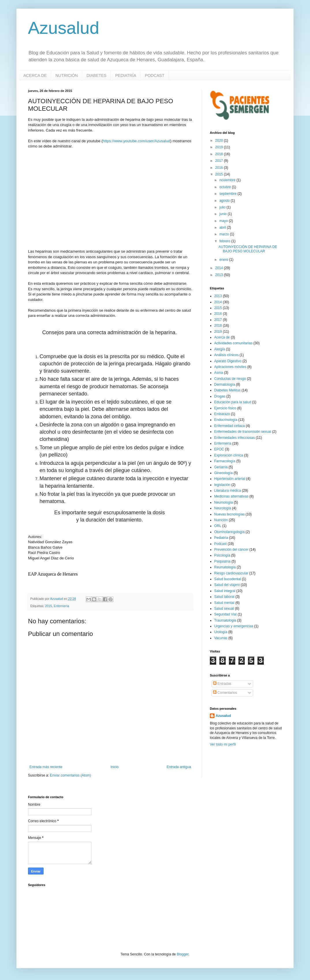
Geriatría (221, 467)
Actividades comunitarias (233, 343)
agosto (225, 201)
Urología (221, 632)
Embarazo (222, 414)
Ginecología (223, 473)
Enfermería (61, 606)
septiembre (228, 194)
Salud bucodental (228, 579)
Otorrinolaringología (229, 532)
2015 (48, 606)
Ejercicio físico (225, 408)
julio (223, 207)
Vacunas (221, 638)
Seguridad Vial (225, 614)
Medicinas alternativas (231, 496)
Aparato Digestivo (228, 361)
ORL (218, 526)
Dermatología (225, 384)
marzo (225, 234)
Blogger (183, 954)
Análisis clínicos (226, 355)
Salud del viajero (227, 585)
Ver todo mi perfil (223, 744)
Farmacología (225, 461)
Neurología (223, 508)
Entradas (222, 684)
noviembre (228, 180)
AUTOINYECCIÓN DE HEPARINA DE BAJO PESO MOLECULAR (248, 249)
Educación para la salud (233, 402)
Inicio (115, 767)
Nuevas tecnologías (229, 514)
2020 (220, 140)
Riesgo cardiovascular (231, 573)
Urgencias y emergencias (234, 626)
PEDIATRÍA (126, 75)
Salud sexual (224, 609)
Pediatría (221, 538)
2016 (220, 168)
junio (224, 214)
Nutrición (221, 520)
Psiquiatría (222, 561)
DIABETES (97, 75)
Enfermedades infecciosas (235, 438)
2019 (220, 147)
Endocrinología (226, 420)
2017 (220, 161)
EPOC (219, 449)
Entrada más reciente (46, 767)
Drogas (220, 396)
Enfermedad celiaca (229, 426)
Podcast (220, 544)
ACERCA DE (35, 75)
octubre (226, 187)
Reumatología (225, 567)
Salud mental (224, 603)
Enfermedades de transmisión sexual (243, 432)
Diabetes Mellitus (227, 390)
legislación (222, 485)
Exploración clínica (229, 455)
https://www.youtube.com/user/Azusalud (137, 141)
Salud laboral (224, 597)
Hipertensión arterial (230, 479)
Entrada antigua (179, 767)
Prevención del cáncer (231, 550)
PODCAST (155, 75)
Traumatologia (225, 620)
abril (223, 228)
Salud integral (225, 591)
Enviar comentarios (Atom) (70, 775)
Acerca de (222, 337)
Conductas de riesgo (230, 379)
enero (224, 260)
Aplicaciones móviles (230, 367)
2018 (220, 154)
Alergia (220, 349)
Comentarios (225, 693)
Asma (219, 373)
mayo (224, 221)
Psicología (222, 555)
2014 (220, 268)
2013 (220, 275)
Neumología (224, 502)
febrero (225, 241)
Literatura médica (228, 491)
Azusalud (64, 28)
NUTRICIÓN (67, 75)
